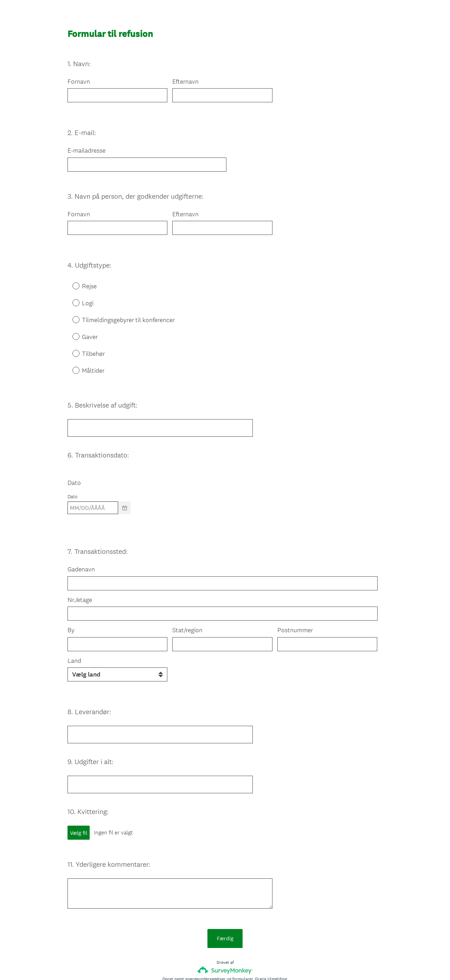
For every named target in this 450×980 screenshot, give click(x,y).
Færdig (225, 888)
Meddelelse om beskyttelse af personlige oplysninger (200, 963)
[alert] (225, 495)
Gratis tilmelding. (271, 928)
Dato (74, 457)
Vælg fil (79, 795)
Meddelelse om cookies (279, 963)
